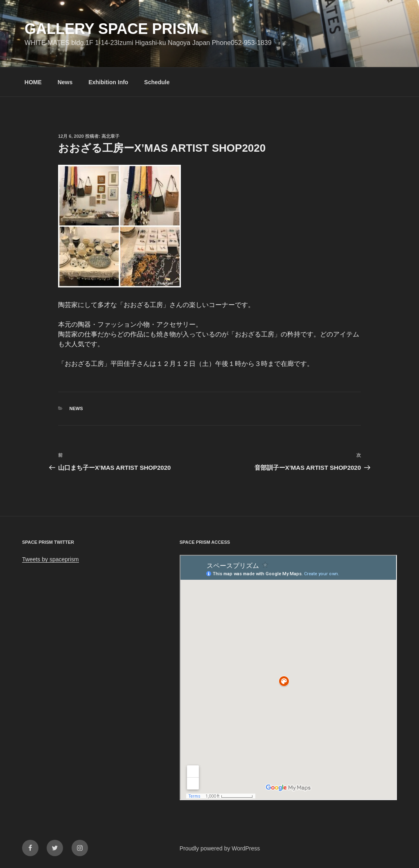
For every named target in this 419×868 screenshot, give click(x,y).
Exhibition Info (108, 82)
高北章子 (110, 136)
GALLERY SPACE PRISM (112, 29)
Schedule (157, 82)
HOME (33, 82)
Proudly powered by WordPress (220, 848)
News (65, 82)
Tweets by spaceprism (51, 559)
